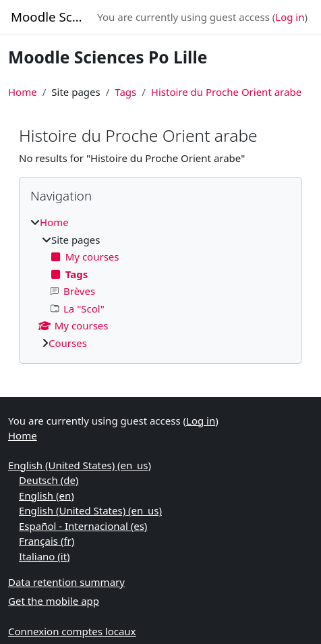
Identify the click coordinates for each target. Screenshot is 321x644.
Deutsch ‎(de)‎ (49, 480)
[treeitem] (160, 283)
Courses (68, 343)
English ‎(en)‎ (47, 495)
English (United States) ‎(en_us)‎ (80, 465)
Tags (125, 92)
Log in (290, 17)
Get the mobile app (54, 601)
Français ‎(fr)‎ (47, 541)
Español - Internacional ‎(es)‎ (83, 526)
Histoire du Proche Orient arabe (226, 92)
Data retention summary (66, 582)
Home (23, 92)
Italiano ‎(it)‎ (45, 556)
